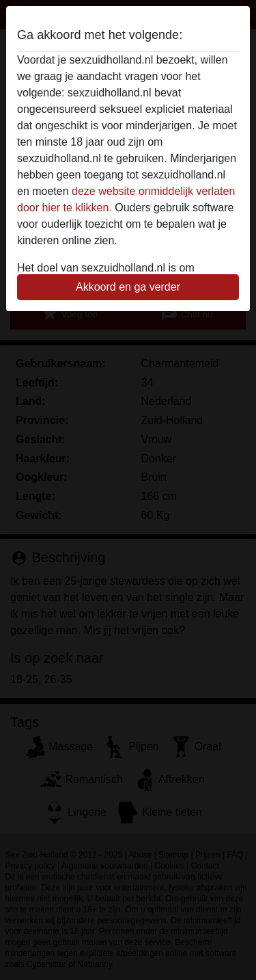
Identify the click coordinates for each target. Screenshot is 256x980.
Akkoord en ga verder (128, 287)
